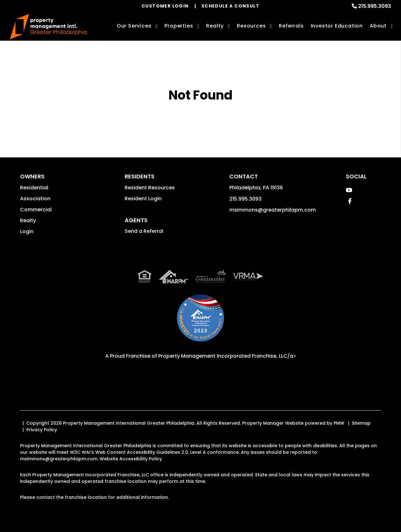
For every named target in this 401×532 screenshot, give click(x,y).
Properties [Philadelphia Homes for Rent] (179, 26)
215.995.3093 (375, 6)
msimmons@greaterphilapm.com (273, 210)
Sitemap (361, 423)
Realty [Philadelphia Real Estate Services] (215, 26)
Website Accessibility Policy (131, 459)
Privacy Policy (42, 430)
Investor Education (337, 26)
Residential (34, 188)
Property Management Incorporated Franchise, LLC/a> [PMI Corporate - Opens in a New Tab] (227, 356)
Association (35, 199)
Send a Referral (144, 231)
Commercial (36, 210)
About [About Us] (378, 26)
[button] (349, 190)
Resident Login (143, 199)
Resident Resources (150, 188)
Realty (28, 220)
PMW (339, 423)
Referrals (291, 26)
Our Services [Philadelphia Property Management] (134, 26)
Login (27, 231)
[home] (48, 27)
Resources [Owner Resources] (251, 26)
